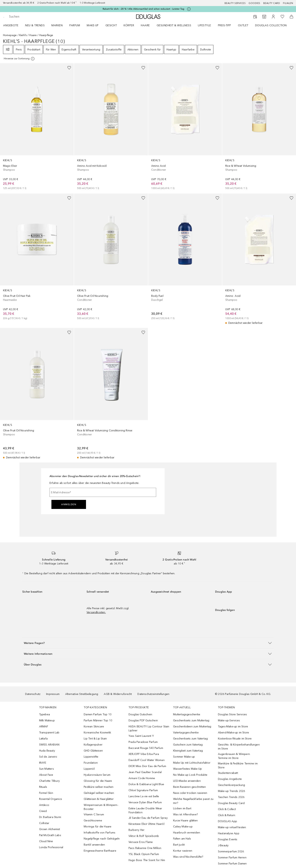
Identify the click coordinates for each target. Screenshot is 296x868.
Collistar (44, 823)
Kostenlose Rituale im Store (235, 739)
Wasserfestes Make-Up (188, 769)
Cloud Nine (46, 841)
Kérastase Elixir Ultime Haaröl (146, 824)
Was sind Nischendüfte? (188, 857)
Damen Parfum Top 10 (98, 714)
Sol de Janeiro (48, 757)
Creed (43, 811)
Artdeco (44, 805)
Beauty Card (272, 3)
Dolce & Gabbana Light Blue (146, 784)
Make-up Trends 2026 (232, 791)
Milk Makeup (47, 720)
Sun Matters (46, 769)
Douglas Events (228, 839)
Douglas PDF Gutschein (143, 720)
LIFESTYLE (205, 25)
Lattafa (43, 739)
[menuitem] (13, 25)
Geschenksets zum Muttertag (191, 720)
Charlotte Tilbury (49, 781)
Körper (129, 25)
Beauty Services (235, 3)
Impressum (53, 694)
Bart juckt (179, 845)
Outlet (243, 25)
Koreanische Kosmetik (97, 733)
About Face (46, 775)
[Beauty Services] (255, 17)
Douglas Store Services (232, 714)
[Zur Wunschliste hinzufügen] (69, 68)
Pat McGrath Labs (50, 835)
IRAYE (43, 763)
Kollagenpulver (93, 745)
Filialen (288, 3)
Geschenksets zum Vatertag (190, 739)
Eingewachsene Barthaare (100, 851)
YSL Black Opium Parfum (144, 854)
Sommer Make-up (184, 757)
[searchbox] (37, 17)
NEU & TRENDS (35, 25)
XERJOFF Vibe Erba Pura (144, 754)
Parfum (75, 25)
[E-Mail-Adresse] (103, 492)
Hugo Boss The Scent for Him (147, 860)
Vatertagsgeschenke (186, 733)
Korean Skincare (94, 727)
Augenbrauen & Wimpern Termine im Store (234, 756)
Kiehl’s (23, 35)
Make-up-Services (229, 720)
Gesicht (111, 25)
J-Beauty (223, 845)
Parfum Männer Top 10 (98, 720)
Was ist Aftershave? (185, 814)
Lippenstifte (91, 757)
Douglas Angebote (230, 779)
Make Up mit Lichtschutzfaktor (192, 763)
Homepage (10, 35)
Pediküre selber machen (99, 787)
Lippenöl (89, 769)
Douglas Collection (271, 25)
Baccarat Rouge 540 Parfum (146, 748)
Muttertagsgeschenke (187, 714)
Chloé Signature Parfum (143, 790)
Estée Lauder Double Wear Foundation (145, 810)
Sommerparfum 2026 (231, 851)
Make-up (93, 25)
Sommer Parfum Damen (232, 864)
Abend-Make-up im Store (233, 733)
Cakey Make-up (183, 827)
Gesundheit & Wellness (174, 25)
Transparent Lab (49, 733)
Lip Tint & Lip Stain (95, 739)
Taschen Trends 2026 (231, 797)
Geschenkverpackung (232, 785)
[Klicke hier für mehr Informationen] (189, 9)
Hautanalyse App (229, 833)
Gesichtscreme (93, 821)
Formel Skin (46, 793)
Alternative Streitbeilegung (82, 694)
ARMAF (44, 727)
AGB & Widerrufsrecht (118, 694)
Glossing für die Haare (98, 781)
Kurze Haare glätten (185, 821)
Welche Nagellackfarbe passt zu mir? (193, 801)
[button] (148, 643)
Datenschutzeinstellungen (153, 694)
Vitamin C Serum (94, 814)
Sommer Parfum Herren (232, 858)
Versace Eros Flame (141, 842)
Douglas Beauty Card (231, 803)
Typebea (45, 714)
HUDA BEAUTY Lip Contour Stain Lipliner (149, 728)
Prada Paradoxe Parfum (143, 742)
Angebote (11, 25)
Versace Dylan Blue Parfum (145, 802)
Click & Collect (227, 809)
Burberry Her (136, 830)
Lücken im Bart (182, 808)
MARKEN (57, 25)
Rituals (43, 787)
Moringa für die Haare (98, 827)
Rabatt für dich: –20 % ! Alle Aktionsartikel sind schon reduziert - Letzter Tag (144, 9)
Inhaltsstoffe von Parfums (100, 833)
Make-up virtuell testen (232, 827)
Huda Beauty (47, 751)
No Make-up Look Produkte (190, 775)
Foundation (91, 763)
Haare (145, 25)
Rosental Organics (51, 799)
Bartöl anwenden (94, 845)
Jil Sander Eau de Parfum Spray (148, 818)
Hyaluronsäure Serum (97, 775)
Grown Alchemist (50, 829)
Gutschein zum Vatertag (188, 745)
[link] (37, 127)
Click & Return (227, 815)
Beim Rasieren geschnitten (189, 787)
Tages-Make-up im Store (233, 727)
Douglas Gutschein (140, 714)
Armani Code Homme (142, 778)
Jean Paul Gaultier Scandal (145, 772)
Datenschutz (33, 694)
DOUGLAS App (227, 821)
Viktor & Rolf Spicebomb (144, 836)
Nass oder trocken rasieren (190, 793)
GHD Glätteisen (93, 751)
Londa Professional (51, 847)
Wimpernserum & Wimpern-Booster (101, 807)
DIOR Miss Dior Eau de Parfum (147, 766)
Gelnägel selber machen (99, 793)
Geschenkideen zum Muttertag (192, 727)
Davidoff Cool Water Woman (147, 760)
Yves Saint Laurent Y (141, 736)
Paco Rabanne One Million (145, 848)
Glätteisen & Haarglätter (99, 799)
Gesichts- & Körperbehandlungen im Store (239, 747)
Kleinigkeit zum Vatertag (188, 751)
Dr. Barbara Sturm (50, 817)
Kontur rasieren (183, 851)
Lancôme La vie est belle (144, 796)
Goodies (254, 3)
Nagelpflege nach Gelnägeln (102, 839)
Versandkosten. (96, 612)
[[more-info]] (19, 59)
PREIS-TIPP (225, 25)
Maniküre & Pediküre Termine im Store (238, 765)
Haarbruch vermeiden (187, 833)
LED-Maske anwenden (187, 781)
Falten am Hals (182, 839)
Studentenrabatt (228, 773)
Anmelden (69, 504)
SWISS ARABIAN (49, 745)
